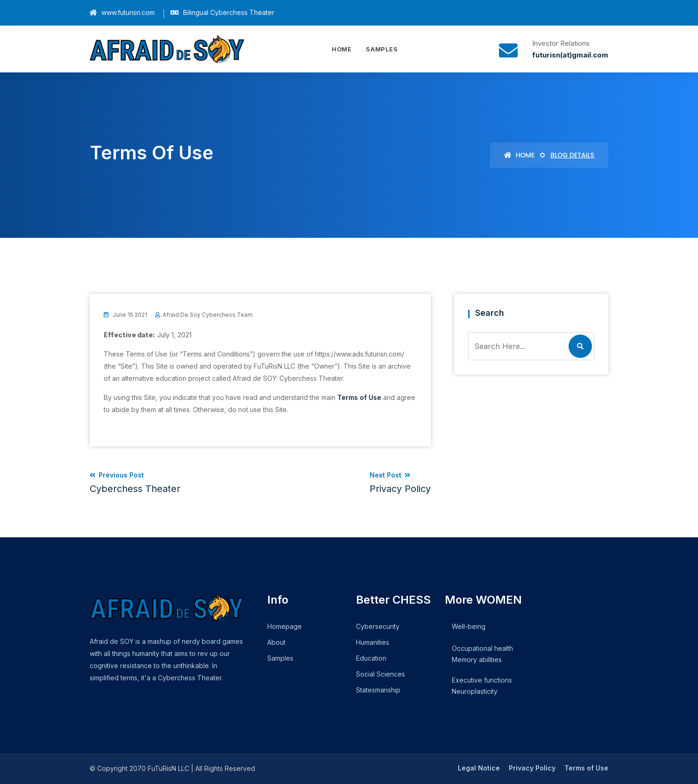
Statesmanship (378, 690)
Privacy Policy (532, 768)
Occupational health (482, 648)
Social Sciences (381, 674)
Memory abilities (477, 659)
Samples (382, 49)
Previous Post (135, 483)
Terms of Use (359, 397)
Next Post (400, 483)
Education (371, 658)
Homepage (285, 626)
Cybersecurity (378, 626)
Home (342, 49)
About (276, 642)
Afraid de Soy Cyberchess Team (208, 315)
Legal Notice (479, 768)
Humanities (373, 642)
